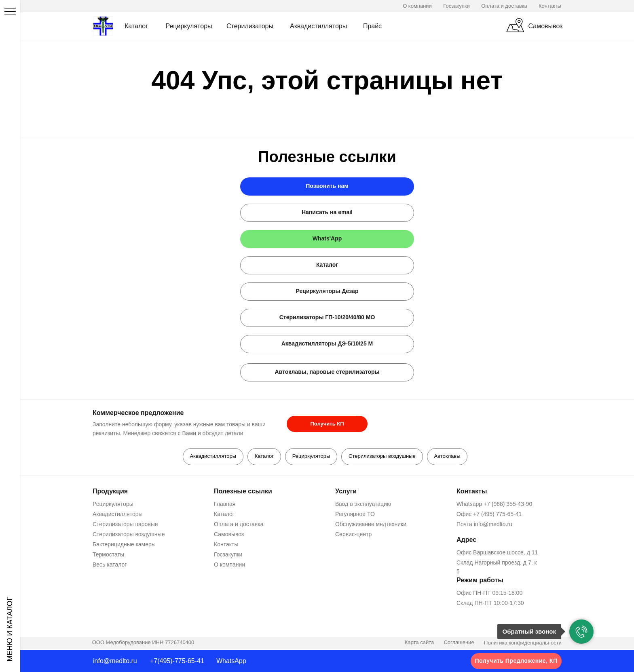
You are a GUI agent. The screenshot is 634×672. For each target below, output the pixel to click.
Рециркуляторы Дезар (327, 291)
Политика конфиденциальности (523, 644)
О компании (417, 6)
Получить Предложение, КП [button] (516, 661)
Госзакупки (456, 6)
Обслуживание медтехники (371, 525)
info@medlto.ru (115, 661)
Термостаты (108, 555)
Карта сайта (419, 644)
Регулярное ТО (355, 515)
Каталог (136, 26)
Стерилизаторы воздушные (383, 456)
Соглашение (459, 644)
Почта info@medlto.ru (484, 525)
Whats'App (327, 238)
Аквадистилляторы (318, 26)
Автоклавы (449, 456)
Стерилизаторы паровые (125, 525)
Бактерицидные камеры (124, 545)
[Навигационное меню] (10, 12)
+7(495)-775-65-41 (177, 661)
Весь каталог (110, 565)
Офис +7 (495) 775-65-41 (489, 515)
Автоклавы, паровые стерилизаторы (327, 372)
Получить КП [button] (327, 424)
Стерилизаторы (250, 26)
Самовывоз (546, 26)
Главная (225, 505)
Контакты (550, 6)
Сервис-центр (353, 535)
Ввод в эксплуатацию (363, 505)
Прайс (372, 26)
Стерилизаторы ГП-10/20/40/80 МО (327, 317)
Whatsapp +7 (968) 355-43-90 (494, 505)
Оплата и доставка (504, 6)
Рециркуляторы (189, 26)
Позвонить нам (327, 186)
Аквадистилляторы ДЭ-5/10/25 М (327, 343)
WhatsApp (231, 661)
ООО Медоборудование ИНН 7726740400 (143, 644)
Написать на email (327, 212)
